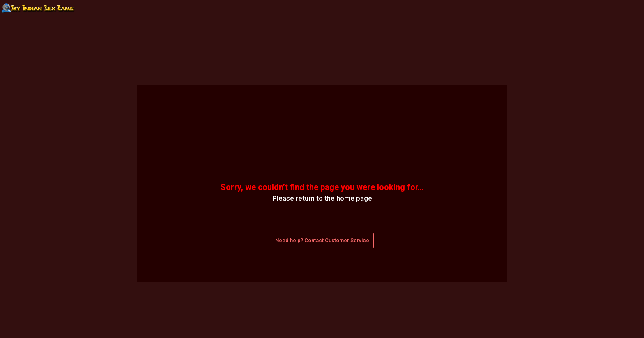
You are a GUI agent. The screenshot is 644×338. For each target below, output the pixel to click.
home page (354, 198)
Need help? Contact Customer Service (322, 240)
